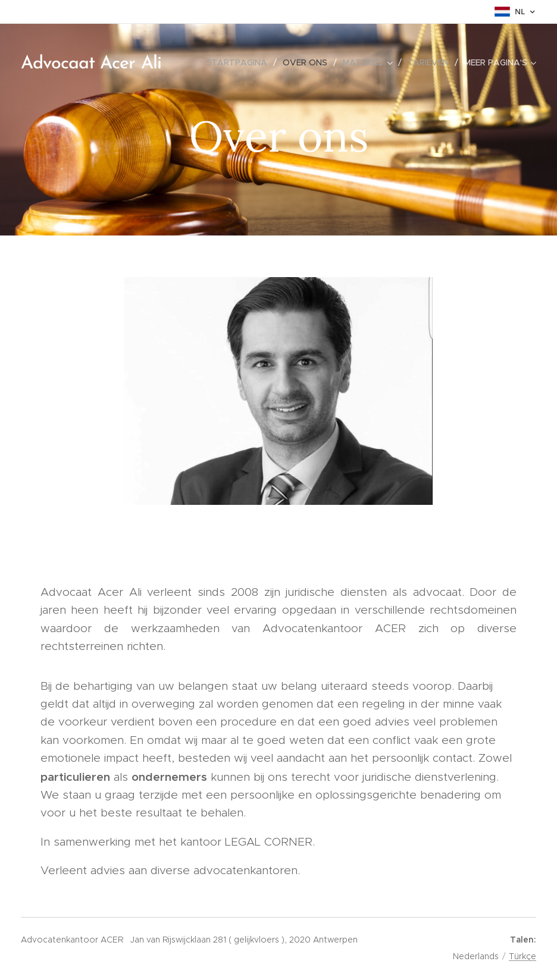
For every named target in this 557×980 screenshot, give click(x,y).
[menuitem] (240, 62)
